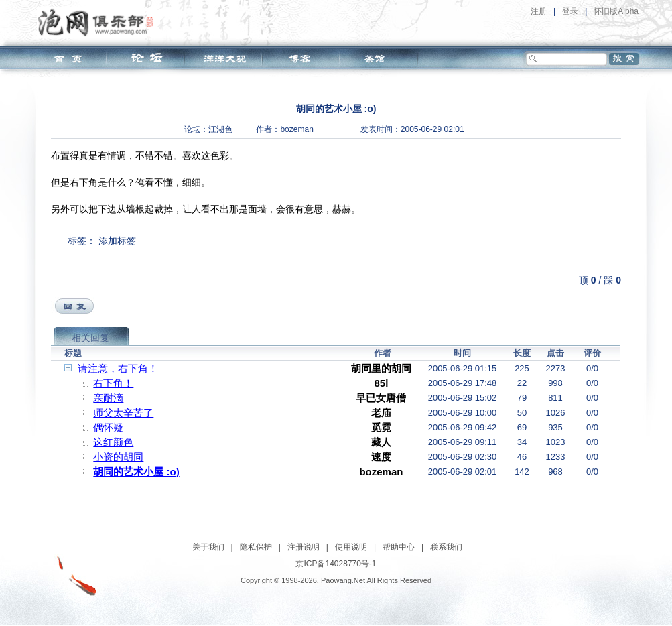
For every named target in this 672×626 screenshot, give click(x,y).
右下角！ (113, 383)
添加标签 (117, 241)
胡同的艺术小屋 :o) (136, 472)
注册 (539, 11)
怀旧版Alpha (616, 11)
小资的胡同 (118, 457)
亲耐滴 (108, 398)
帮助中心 (399, 547)
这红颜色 (113, 442)
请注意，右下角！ (118, 368)
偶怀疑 (108, 427)
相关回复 (90, 338)
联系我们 (446, 547)
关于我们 (208, 547)
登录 (570, 11)
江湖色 (220, 129)
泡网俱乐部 (99, 22)
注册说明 (304, 547)
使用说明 (351, 547)
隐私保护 (256, 547)
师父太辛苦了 (123, 413)
